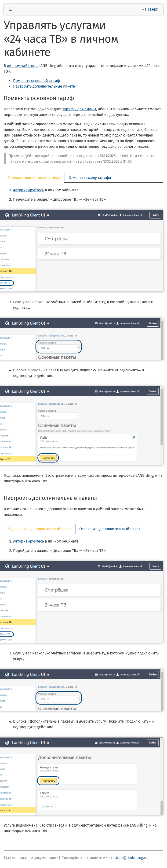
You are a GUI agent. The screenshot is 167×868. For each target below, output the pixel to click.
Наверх (150, 9)
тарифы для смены (79, 109)
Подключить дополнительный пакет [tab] (39, 529)
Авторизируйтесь (29, 190)
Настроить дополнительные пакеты (44, 86)
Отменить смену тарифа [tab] (90, 178)
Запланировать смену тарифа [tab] (34, 178)
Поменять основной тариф (37, 81)
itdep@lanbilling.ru (130, 858)
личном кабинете (22, 66)
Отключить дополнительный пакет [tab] (110, 529)
